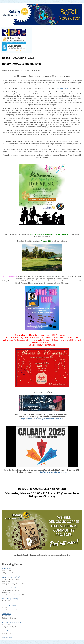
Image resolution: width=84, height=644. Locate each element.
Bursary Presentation (9, 605)
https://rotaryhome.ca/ (62, 88)
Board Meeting (7, 568)
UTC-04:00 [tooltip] (22, 584)
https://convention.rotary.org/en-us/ (53, 472)
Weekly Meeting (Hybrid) (11, 577)
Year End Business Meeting (12, 622)
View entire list (7, 637)
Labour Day (6, 631)
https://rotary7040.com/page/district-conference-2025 (42, 419)
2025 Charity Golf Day (10, 599)
